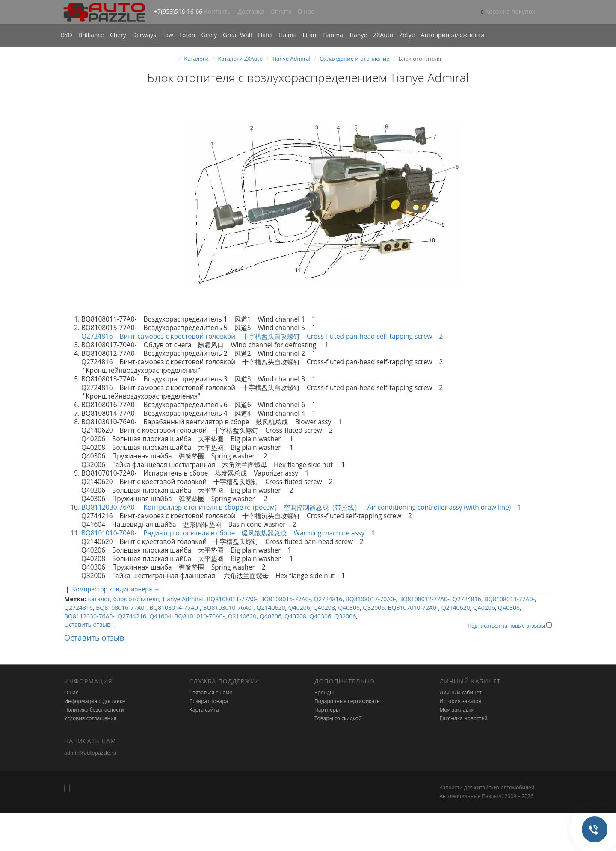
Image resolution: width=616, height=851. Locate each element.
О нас (306, 11)
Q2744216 (132, 616)
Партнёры (327, 710)
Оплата (281, 11)
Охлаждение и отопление (354, 59)
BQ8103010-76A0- (228, 607)
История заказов (461, 701)
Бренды (324, 693)
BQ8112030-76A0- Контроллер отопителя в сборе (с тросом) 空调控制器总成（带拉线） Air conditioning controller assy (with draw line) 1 (301, 507)
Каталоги (196, 59)
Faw (168, 35)
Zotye (407, 35)
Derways (144, 35)
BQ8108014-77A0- (175, 607)
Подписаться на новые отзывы (507, 626)
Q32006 (374, 607)
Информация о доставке (95, 701)
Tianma (332, 35)
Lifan (309, 35)
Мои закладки (457, 710)
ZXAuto (383, 35)
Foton (187, 35)
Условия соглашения (90, 718)
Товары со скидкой (338, 718)
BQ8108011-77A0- (232, 599)
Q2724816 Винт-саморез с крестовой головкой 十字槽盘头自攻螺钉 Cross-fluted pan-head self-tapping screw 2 (267, 336)
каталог (99, 599)
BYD (67, 35)
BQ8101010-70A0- (200, 616)
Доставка (251, 11)
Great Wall (237, 35)
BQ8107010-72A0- (413, 607)
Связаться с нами (211, 693)
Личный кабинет (461, 693)
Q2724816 (328, 599)
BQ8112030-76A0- (89, 616)
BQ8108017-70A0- (371, 599)
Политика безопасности (94, 710)
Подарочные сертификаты (348, 701)
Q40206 (299, 607)
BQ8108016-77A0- (121, 607)
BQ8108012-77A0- (424, 599)
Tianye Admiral (291, 59)
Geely (209, 35)
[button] (509, 12)
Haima (287, 35)
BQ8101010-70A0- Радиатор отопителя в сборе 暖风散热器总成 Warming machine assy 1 (232, 533)
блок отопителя (136, 599)
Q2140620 (271, 607)
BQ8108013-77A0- (509, 599)
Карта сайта (204, 710)
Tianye (358, 35)
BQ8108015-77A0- (285, 599)
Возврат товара (209, 701)
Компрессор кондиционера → (116, 589)
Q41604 (160, 616)
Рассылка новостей (464, 718)
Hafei (265, 35)
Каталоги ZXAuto (240, 59)
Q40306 (349, 607)
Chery (118, 35)
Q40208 (324, 607)
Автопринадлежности (453, 35)
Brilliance (91, 35)
